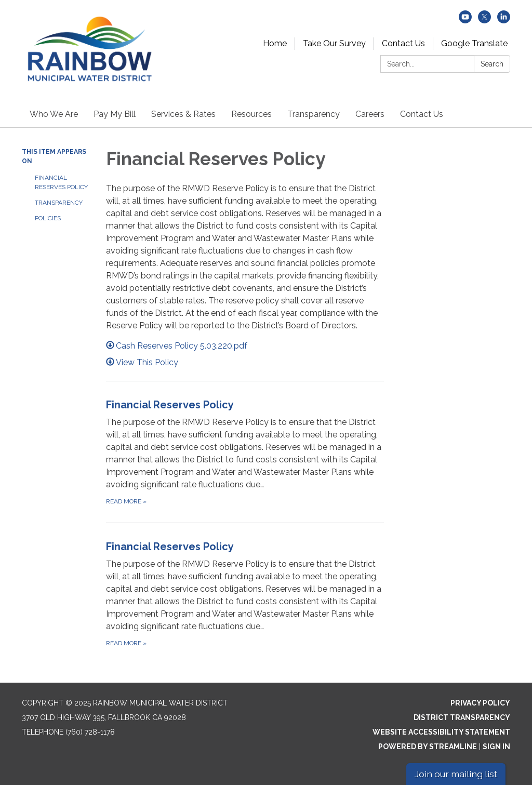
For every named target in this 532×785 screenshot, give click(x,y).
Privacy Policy (480, 703)
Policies (48, 218)
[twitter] (484, 21)
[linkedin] (504, 21)
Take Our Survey (334, 43)
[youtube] (465, 21)
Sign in (496, 747)
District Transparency (462, 717)
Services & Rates (183, 114)
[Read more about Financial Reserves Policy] (245, 452)
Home (275, 43)
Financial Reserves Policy (61, 182)
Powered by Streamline (428, 747)
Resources (251, 114)
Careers (370, 114)
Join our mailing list (456, 774)
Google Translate (474, 43)
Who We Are (54, 114)
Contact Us (403, 43)
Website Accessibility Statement (441, 732)
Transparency (314, 114)
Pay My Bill (115, 114)
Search (492, 64)
